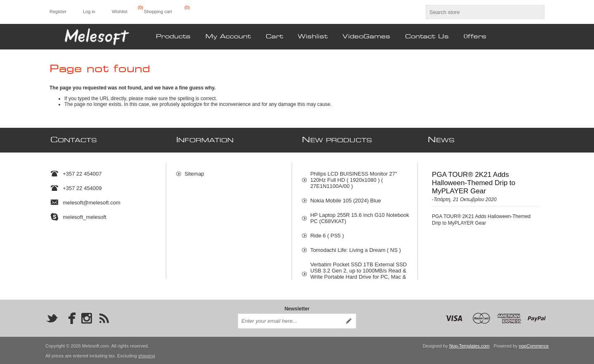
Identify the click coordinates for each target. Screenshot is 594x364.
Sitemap (194, 170)
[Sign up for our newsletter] (290, 320)
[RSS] (104, 317)
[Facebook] (69, 317)
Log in (89, 12)
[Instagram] (87, 317)
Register (58, 12)
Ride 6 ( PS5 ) (327, 232)
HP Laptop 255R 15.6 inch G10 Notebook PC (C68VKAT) (360, 214)
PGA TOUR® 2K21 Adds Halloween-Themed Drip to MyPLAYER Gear (474, 179)
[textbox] (478, 12)
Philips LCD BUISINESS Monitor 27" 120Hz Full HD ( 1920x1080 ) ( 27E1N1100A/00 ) (354, 176)
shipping (147, 355)
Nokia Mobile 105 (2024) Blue (345, 197)
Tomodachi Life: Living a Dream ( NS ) (356, 246)
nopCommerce (534, 345)
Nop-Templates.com (469, 345)
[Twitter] (52, 317)
